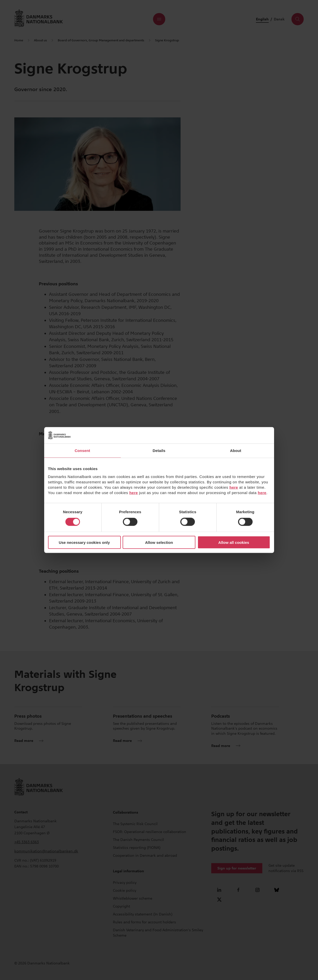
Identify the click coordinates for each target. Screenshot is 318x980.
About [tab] (236, 451)
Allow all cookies (234, 542)
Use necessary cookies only (84, 542)
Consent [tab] (82, 451)
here (234, 487)
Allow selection (159, 542)
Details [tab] (159, 451)
